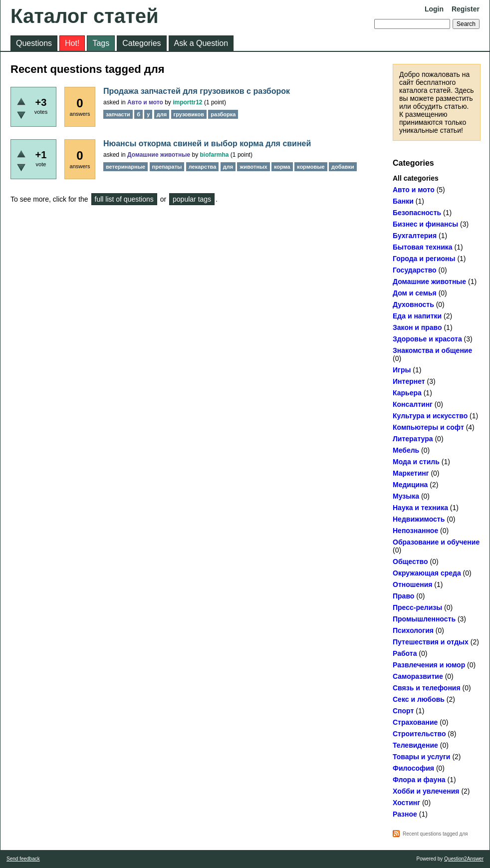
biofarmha (215, 155)
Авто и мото (414, 190)
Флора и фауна (419, 780)
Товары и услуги (421, 757)
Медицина (410, 485)
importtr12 (187, 102)
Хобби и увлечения (426, 791)
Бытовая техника (423, 247)
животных (253, 167)
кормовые (311, 167)
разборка (223, 114)
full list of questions (124, 199)
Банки (403, 201)
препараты (167, 167)
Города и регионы (424, 259)
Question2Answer (464, 859)
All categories (416, 178)
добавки (343, 167)
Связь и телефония (427, 688)
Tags (101, 43)
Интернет (409, 381)
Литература (413, 439)
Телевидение (415, 745)
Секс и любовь (419, 699)
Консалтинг (413, 404)
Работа (405, 653)
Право (403, 596)
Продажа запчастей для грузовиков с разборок (197, 91)
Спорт (403, 711)
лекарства (203, 167)
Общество (410, 562)
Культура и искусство (430, 416)
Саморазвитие (418, 676)
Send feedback (23, 859)
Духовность (413, 304)
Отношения (412, 584)
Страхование (415, 722)
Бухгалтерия (415, 236)
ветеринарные (125, 167)
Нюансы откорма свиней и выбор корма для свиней (207, 144)
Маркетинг (411, 473)
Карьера (407, 393)
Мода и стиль (416, 462)
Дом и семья (415, 293)
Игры (402, 370)
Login (434, 9)
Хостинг (406, 803)
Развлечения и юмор (429, 665)
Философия (413, 768)
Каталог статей (85, 16)
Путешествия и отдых (431, 642)
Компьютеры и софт (428, 427)
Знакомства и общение (432, 350)
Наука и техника (420, 508)
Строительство (419, 734)
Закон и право (417, 327)
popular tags (192, 199)
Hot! (72, 43)
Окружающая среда (427, 573)
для (162, 114)
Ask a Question (201, 43)
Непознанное (415, 531)
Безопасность (417, 213)
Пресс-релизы (417, 607)
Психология (413, 630)
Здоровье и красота (427, 339)
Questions (34, 43)
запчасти (118, 114)
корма (282, 167)
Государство (415, 270)
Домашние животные (429, 282)
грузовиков (189, 114)
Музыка (406, 496)
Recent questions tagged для (435, 834)
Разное (405, 814)
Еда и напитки (417, 316)
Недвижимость (419, 519)
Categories (141, 43)
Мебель (406, 450)
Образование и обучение (436, 542)
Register (466, 9)
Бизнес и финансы (425, 224)
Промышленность (424, 619)
